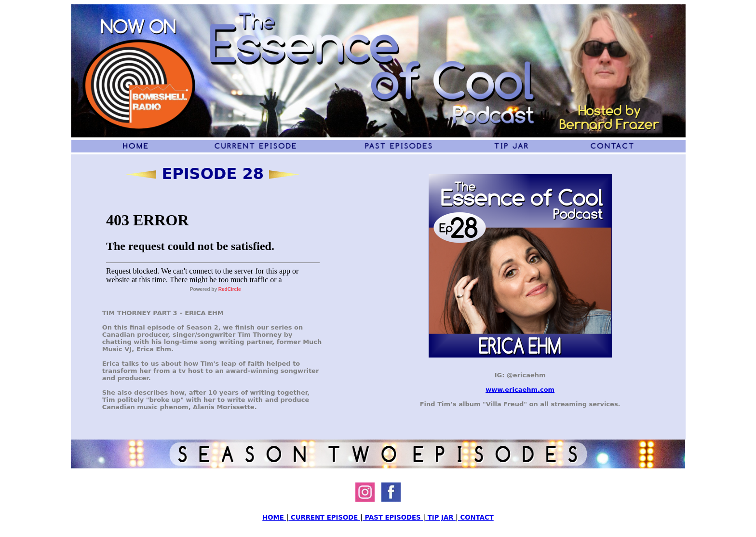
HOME (274, 517)
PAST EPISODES (393, 517)
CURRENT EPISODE (324, 517)
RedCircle (230, 289)
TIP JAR (440, 517)
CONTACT (476, 517)
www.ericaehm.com (520, 390)
